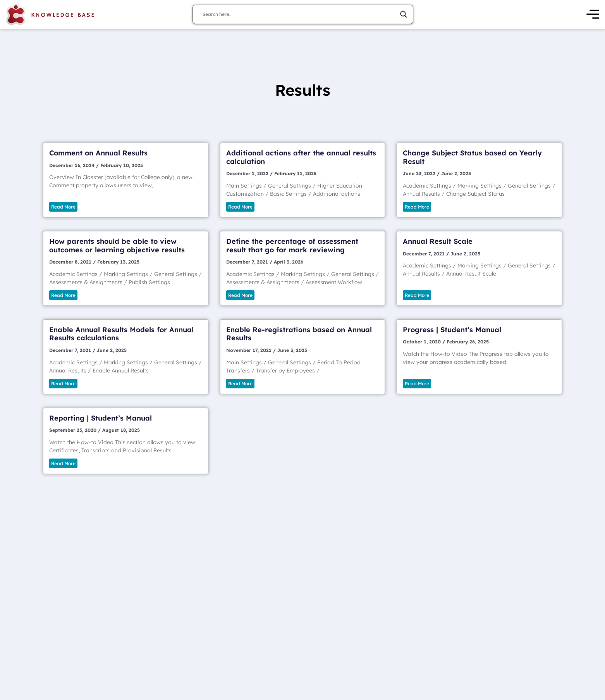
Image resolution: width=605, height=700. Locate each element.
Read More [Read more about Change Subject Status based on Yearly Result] (417, 207)
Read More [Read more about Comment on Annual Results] (63, 207)
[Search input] (300, 14)
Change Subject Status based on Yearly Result (472, 157)
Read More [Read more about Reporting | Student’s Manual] (63, 463)
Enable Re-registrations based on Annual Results (299, 334)
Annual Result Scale (438, 241)
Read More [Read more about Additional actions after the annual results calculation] (240, 207)
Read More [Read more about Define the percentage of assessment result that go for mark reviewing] (240, 295)
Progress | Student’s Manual (452, 330)
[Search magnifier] (404, 14)
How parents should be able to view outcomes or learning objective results (117, 246)
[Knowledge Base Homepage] (50, 14)
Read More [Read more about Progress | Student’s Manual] (417, 384)
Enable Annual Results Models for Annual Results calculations (121, 334)
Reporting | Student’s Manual (101, 418)
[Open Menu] (593, 15)
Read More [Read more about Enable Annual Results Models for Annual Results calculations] (63, 384)
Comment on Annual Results (98, 153)
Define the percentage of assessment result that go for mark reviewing (292, 246)
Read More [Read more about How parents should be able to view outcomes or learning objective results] (63, 295)
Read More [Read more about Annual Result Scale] (417, 295)
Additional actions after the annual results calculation (301, 157)
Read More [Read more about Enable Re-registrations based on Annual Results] (240, 384)
